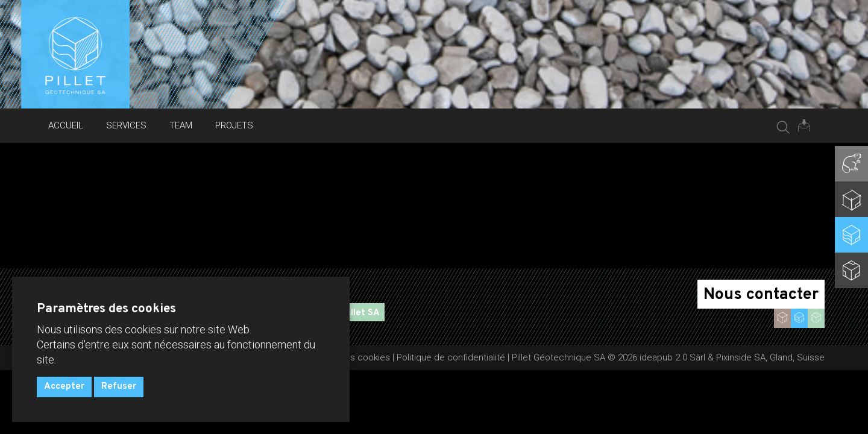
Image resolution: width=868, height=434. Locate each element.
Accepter (64, 387)
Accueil (66, 125)
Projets (234, 125)
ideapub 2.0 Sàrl (672, 357)
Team (181, 125)
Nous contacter (761, 295)
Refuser (119, 387)
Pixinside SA (741, 357)
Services (126, 125)
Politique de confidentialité (451, 357)
